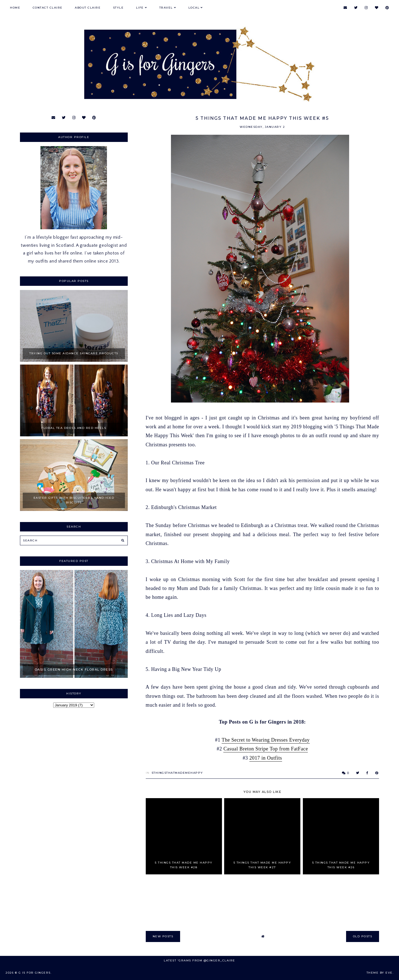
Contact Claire (48, 8)
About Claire (88, 8)
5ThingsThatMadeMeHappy (177, 773)
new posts (163, 936)
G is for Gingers (35, 973)
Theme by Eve (380, 973)
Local (194, 8)
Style (118, 8)
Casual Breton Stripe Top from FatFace (266, 749)
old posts (363, 936)
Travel (166, 8)
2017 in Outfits (266, 758)
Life (140, 8)
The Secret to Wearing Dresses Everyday (266, 740)
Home (15, 8)
